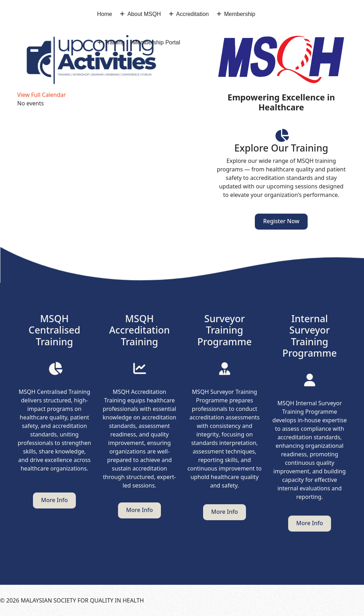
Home (105, 14)
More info (54, 500)
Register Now (281, 221)
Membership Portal (156, 42)
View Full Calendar (42, 95)
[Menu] (355, 28)
